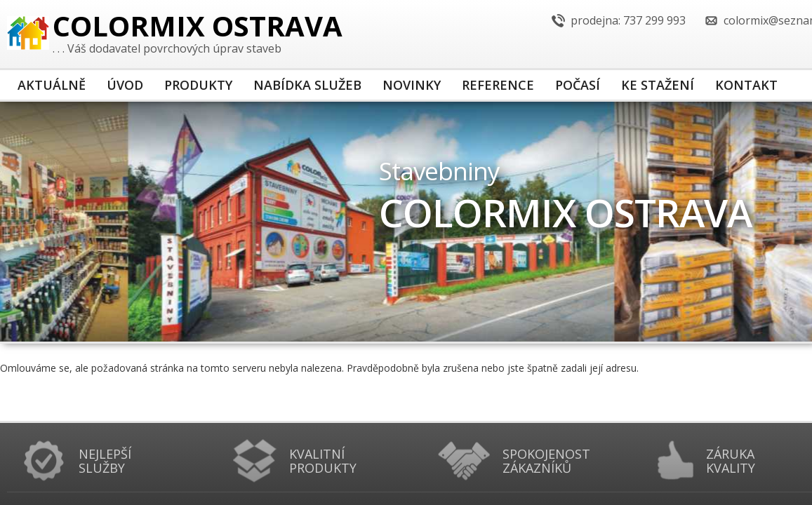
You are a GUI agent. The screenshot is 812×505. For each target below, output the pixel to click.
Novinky (412, 85)
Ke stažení (658, 85)
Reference (498, 85)
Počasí (578, 85)
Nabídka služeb (307, 85)
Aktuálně (52, 85)
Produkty (198, 85)
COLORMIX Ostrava (198, 28)
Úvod (125, 85)
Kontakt (746, 85)
